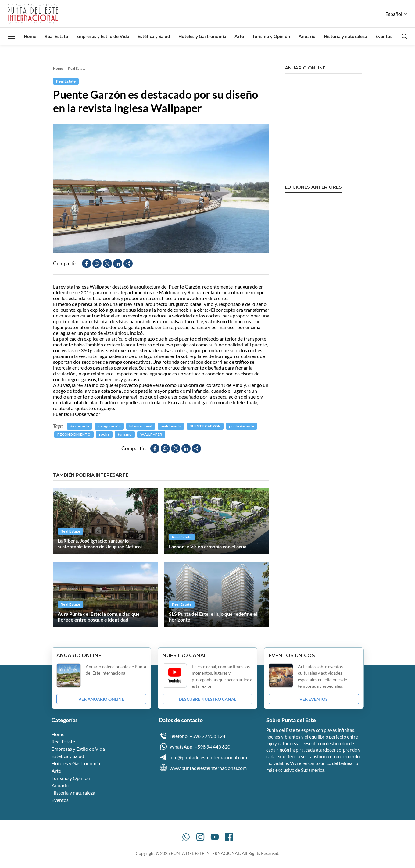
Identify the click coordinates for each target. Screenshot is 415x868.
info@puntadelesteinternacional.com (203, 757)
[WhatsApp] (186, 837)
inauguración (109, 426)
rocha (104, 434)
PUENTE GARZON (205, 426)
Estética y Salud (154, 36)
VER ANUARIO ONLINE (101, 699)
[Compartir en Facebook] (87, 264)
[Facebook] (229, 837)
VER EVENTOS (314, 699)
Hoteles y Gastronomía (202, 36)
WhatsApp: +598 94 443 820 (195, 746)
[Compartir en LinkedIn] (118, 264)
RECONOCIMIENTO (74, 434)
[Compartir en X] (107, 264)
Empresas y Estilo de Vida (103, 36)
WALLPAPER (151, 434)
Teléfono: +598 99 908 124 (192, 736)
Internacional (141, 426)
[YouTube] (215, 837)
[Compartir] (128, 264)
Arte (239, 36)
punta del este (241, 426)
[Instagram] (200, 837)
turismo (125, 434)
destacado (79, 426)
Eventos (384, 36)
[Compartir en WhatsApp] (97, 264)
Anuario (307, 36)
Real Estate (56, 36)
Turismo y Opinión (271, 36)
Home (30, 36)
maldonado (171, 426)
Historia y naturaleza (345, 36)
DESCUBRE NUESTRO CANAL (207, 699)
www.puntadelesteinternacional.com (203, 768)
